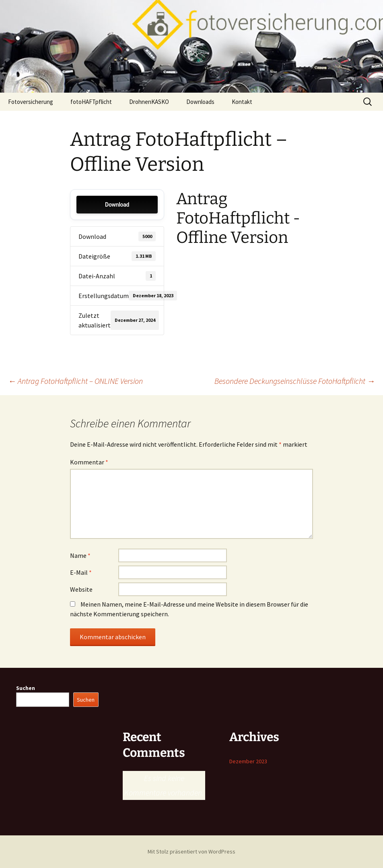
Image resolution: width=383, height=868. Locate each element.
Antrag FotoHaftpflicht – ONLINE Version (75, 381)
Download (117, 205)
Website (81, 589)
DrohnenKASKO (149, 102)
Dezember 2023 (248, 761)
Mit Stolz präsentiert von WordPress (191, 851)
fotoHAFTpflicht (91, 102)
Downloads (200, 102)
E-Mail (81, 572)
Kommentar (89, 462)
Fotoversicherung (31, 102)
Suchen (26, 688)
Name (80, 555)
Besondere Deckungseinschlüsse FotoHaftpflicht (295, 381)
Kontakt (242, 102)
